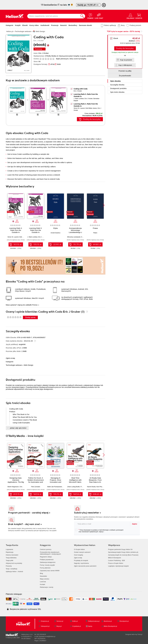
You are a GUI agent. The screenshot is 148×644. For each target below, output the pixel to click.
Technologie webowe (14, 365)
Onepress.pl (45, 621)
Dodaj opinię (30, 317)
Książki (18, 25)
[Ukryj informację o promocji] (104, 5)
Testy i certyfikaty (12, 569)
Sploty (90, 626)
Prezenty (9, 566)
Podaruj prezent (135, 25)
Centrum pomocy (46, 549)
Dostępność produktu (118, 88)
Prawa (95, 228)
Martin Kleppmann (13, 487)
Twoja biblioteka (11, 558)
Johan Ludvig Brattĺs (73, 487)
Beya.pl (59, 626)
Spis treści (117, 92)
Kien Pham (100, 487)
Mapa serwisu (45, 579)
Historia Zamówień (12, 555)
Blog (41, 573)
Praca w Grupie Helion (116, 563)
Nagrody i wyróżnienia (81, 563)
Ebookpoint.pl (124, 621)
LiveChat (43, 582)
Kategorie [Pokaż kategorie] (10, 25)
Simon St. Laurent (79, 108)
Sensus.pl (60, 621)
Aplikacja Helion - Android (14, 572)
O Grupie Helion (79, 549)
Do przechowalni (125, 76)
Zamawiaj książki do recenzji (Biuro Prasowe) (123, 555)
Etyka (55, 228)
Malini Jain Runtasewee (55, 487)
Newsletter (43, 576)
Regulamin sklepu (46, 557)
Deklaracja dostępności (48, 562)
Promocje (55, 25)
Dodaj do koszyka (125, 48)
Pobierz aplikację (110, 25)
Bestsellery (73, 25)
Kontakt (42, 584)
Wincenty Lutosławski (74, 237)
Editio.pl (75, 621)
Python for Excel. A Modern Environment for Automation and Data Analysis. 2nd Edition (36, 482)
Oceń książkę (79, 555)
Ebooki (25, 25)
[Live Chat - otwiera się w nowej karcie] (99, 16)
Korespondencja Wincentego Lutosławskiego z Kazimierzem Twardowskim (75, 232)
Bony (123, 25)
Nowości (63, 25)
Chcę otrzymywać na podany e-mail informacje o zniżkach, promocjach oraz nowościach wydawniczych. (99, 531)
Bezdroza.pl (108, 621)
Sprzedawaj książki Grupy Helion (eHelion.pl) (123, 552)
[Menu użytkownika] (130, 16)
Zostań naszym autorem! (82, 552)
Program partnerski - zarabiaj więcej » (29, 513)
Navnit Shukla (91, 487)
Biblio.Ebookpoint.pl (110, 626)
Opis (115, 81)
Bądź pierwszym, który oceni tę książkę (71, 59)
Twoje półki (9, 560)
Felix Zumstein (36, 487)
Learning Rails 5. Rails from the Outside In (36, 230)
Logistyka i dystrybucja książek (118, 566)
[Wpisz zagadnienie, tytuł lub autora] (53, 16)
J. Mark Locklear (79, 99)
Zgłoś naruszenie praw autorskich (85, 566)
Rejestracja (10, 552)
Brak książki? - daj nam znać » (25, 524)
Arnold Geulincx (56, 233)
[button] (104, 205)
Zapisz (135, 524)
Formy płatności (45, 568)
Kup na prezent (126, 60)
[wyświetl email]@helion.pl (47, 637)
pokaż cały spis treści (18, 428)
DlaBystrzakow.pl (94, 621)
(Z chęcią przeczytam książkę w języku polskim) (75, 56)
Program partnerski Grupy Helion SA (120, 549)
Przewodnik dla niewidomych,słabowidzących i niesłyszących (50, 553)
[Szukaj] (82, 16)
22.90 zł (57, 244)
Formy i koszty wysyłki (47, 565)
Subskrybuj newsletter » (88, 513)
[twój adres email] (102, 524)
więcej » (101, 532)
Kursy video (34, 25)
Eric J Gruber (44, 53)
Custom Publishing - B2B (116, 560)
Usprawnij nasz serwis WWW (50, 571)
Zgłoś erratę (10, 358)
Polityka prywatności (47, 560)
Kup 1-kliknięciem (125, 65)
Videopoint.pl (45, 626)
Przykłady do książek (81, 560)
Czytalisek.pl (76, 626)
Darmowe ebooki (85, 25)
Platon (95, 233)
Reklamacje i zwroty (47, 587)
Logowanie (9, 549)
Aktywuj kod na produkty (14, 563)
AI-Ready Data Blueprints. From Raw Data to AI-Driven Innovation (95, 481)
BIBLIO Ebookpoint (115, 558)
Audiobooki (45, 25)
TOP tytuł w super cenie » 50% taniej (123, 31)
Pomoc (35, 305)
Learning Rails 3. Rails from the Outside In (16, 230)
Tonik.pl (140, 634)
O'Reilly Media (51, 56)
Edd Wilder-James (91, 108)
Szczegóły (117, 85)
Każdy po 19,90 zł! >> (88, 5)
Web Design (29, 365)
